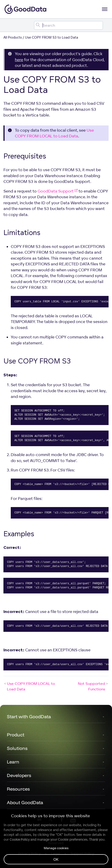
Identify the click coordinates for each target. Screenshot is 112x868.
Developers (19, 775)
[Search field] (68, 25)
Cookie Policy (20, 840)
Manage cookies (56, 848)
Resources (18, 789)
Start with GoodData (29, 716)
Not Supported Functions (93, 686)
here (19, 60)
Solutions (17, 748)
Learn (13, 762)
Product (16, 735)
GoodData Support (58, 191)
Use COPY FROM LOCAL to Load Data (29, 686)
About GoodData (25, 802)
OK (56, 859)
